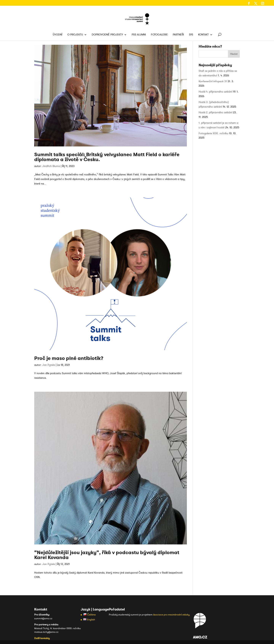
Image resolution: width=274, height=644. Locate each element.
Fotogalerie (159, 35)
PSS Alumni (139, 35)
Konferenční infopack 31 (213, 81)
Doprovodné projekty (107, 35)
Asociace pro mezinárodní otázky (171, 615)
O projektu (75, 35)
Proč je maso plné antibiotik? (69, 358)
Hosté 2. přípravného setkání (215, 112)
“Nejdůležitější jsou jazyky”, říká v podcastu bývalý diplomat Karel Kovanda (107, 555)
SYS (191, 35)
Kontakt (203, 35)
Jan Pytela (49, 365)
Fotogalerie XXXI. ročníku (213, 133)
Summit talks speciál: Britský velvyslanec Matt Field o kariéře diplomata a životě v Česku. (107, 157)
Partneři (178, 35)
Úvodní (58, 35)
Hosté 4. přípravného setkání (215, 92)
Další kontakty (42, 638)
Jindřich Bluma (51, 166)
